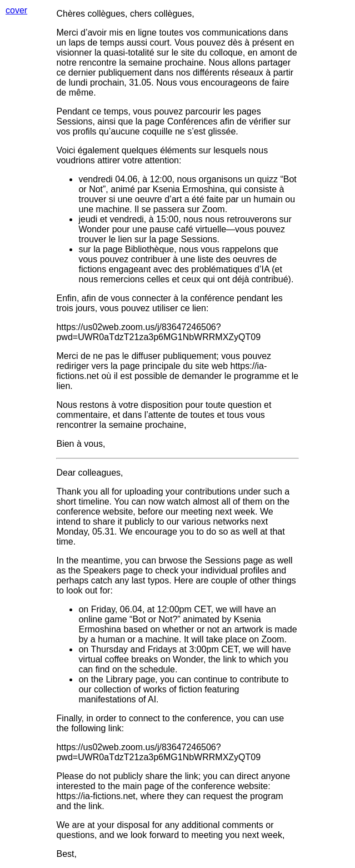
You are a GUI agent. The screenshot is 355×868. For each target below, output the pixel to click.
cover (16, 10)
